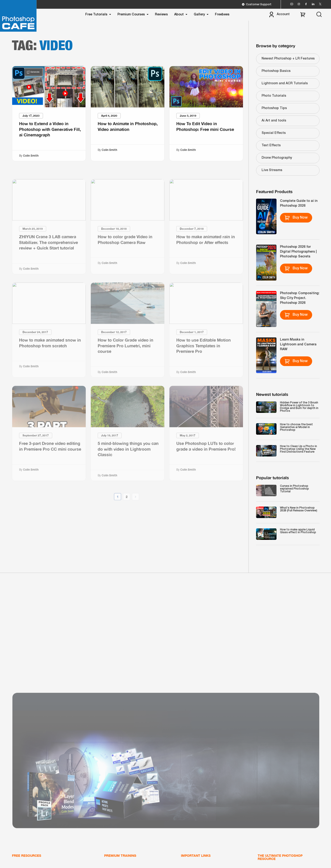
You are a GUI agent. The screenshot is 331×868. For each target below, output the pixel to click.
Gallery (199, 15)
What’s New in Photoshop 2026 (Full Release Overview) (299, 509)
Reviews (161, 15)
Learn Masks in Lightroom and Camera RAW (298, 345)
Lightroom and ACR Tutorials (285, 83)
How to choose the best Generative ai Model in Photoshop (296, 427)
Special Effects (274, 133)
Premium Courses (131, 15)
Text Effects (271, 145)
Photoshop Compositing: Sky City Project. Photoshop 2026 (300, 298)
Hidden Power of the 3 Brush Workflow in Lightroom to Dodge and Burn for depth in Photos (299, 407)
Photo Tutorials (274, 96)
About (179, 15)
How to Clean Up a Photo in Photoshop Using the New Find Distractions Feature (298, 449)
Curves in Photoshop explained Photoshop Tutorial (294, 489)
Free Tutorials (96, 15)
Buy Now (296, 218)
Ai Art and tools (274, 121)
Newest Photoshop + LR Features (288, 59)
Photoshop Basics (276, 71)
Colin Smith (31, 156)
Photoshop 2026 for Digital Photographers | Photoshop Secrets (298, 252)
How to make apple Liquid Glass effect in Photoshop (298, 531)
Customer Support (257, 4)
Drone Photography (277, 158)
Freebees (222, 15)
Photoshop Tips (274, 108)
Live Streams (272, 170)
